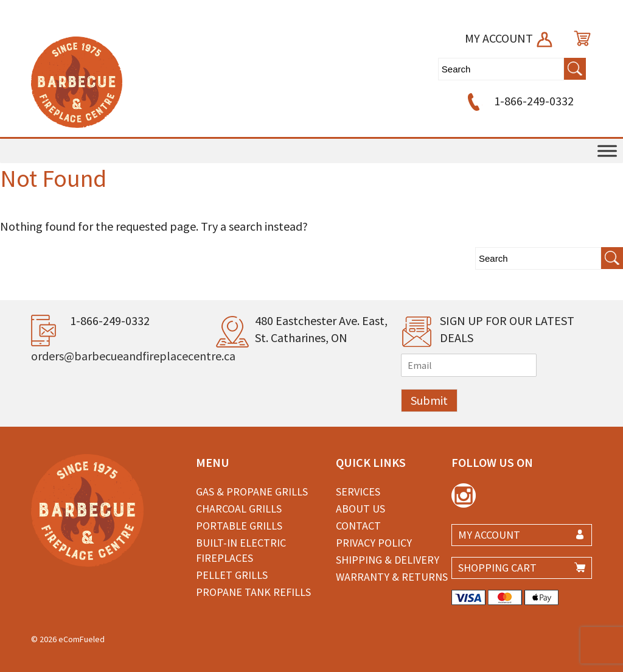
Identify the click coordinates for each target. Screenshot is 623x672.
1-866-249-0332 (519, 101)
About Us (360, 509)
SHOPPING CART (497, 568)
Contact (358, 526)
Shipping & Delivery (388, 560)
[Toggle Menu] (607, 151)
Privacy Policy (374, 543)
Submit (429, 400)
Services (358, 492)
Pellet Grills (232, 575)
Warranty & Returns (392, 577)
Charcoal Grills (239, 509)
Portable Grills (239, 526)
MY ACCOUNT (510, 38)
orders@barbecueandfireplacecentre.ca (133, 356)
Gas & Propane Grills (252, 492)
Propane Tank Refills (253, 592)
